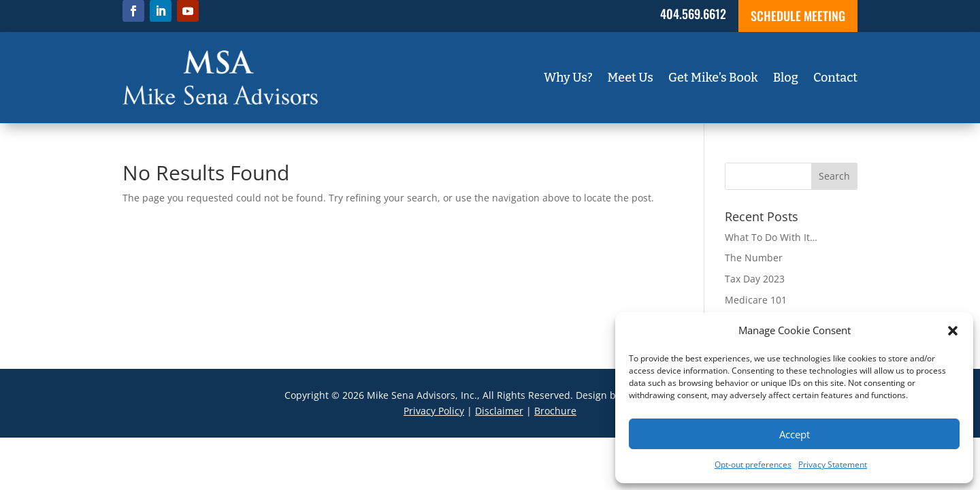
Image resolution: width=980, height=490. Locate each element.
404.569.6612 (693, 14)
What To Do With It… (771, 237)
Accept (795, 434)
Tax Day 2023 (755, 279)
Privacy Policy (434, 411)
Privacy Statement (833, 464)
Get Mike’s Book (713, 79)
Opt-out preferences (753, 464)
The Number (754, 258)
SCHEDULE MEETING (798, 16)
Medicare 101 (756, 300)
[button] (953, 331)
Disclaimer (499, 411)
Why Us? (568, 79)
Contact (835, 79)
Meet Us (631, 79)
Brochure (555, 411)
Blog (786, 79)
